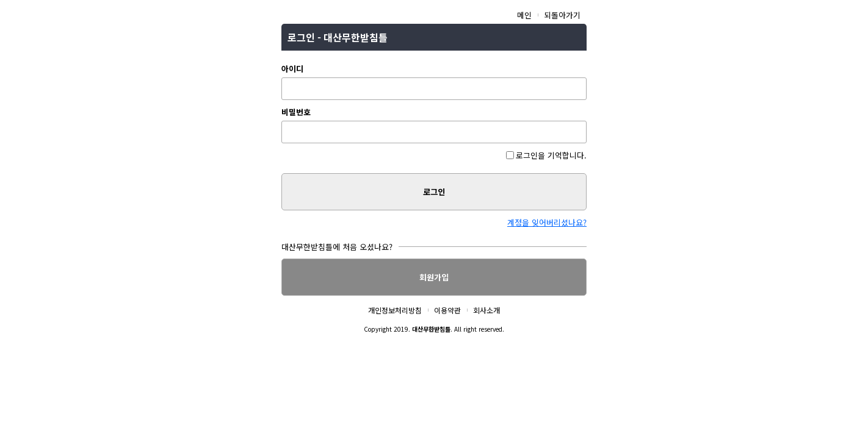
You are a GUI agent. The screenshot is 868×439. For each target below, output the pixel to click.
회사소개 (486, 310)
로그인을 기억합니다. (546, 155)
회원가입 (434, 277)
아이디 (292, 69)
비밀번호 (296, 112)
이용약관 (447, 310)
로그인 (434, 192)
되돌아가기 (562, 15)
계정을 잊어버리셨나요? (547, 222)
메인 (524, 15)
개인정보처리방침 (395, 310)
